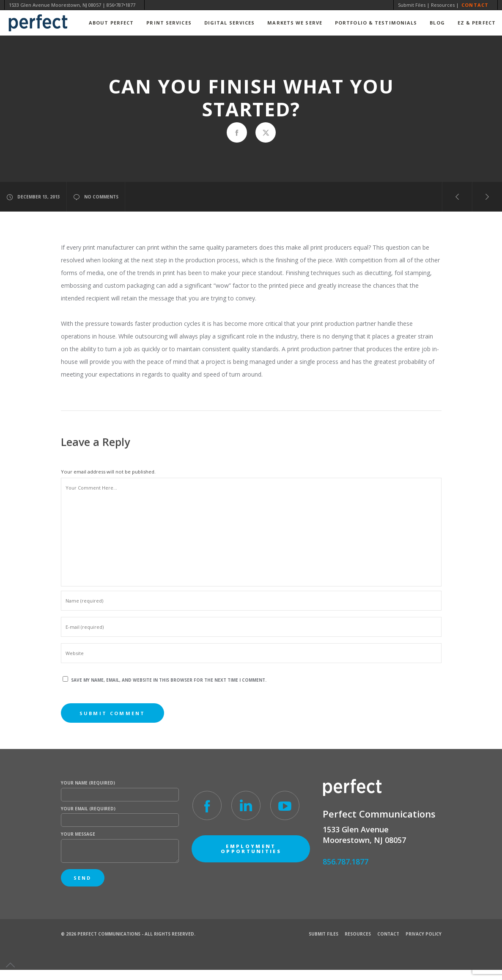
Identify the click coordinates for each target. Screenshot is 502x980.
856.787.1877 (346, 862)
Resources (443, 5)
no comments (96, 197)
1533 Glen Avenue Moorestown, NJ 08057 (55, 5)
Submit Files (412, 5)
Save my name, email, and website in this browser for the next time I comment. (169, 680)
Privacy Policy (424, 934)
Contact (475, 5)
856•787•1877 (121, 5)
